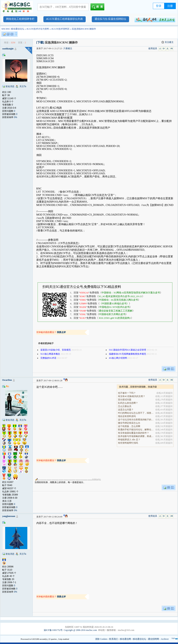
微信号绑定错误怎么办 (129, 423)
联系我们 (114, 639)
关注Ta (23, 86)
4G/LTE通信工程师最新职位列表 (65, 19)
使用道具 (153, 48)
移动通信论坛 (139, 639)
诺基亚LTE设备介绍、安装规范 (56, 350)
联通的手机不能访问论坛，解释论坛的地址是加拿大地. (136, 430)
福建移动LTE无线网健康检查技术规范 (127, 354)
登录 (159, 6)
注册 (170, 6)
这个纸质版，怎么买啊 (129, 426)
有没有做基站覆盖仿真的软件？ (133, 433)
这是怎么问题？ (126, 410)
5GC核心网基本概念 (50, 354)
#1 (172, 48)
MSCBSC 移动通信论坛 (13, 29)
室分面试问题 (125, 400)
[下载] (40, 42)
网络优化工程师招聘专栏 (20, 19)
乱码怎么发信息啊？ (128, 403)
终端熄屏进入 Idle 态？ (129, 440)
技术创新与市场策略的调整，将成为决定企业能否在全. (136, 436)
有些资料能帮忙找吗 (128, 443)
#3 (172, 516)
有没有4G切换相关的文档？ (132, 396)
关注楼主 (167, 42)
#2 (172, 380)
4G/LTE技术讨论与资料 (38, 29)
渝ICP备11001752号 (53, 630)
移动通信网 (125, 639)
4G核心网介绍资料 (118, 358)
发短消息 (10, 86)
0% (15, 117)
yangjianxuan (9, 516)
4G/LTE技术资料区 (60, 29)
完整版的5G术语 (48, 358)
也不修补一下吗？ (127, 393)
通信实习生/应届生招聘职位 (110, 19)
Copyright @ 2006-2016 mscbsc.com (80, 630)
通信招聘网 (153, 639)
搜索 (98, 7)
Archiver (165, 639)
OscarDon (7, 380)
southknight (8, 49)
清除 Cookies (101, 639)
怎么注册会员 (125, 406)
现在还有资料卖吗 (127, 416)
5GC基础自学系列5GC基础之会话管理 (127, 350)
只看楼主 (68, 48)
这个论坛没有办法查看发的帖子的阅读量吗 (136, 420)
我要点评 (61, 332)
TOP (173, 638)
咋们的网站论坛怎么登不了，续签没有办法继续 (136, 413)
